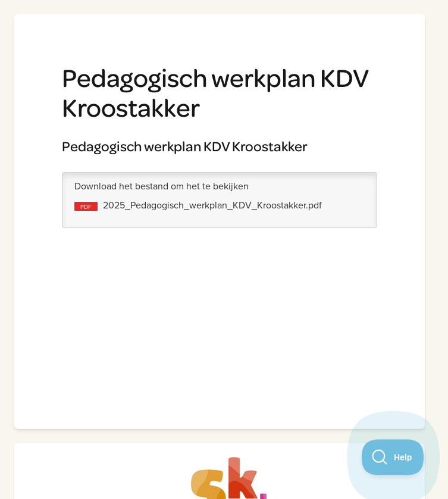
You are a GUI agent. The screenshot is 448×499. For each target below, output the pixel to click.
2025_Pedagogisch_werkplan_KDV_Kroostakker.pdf (212, 205)
